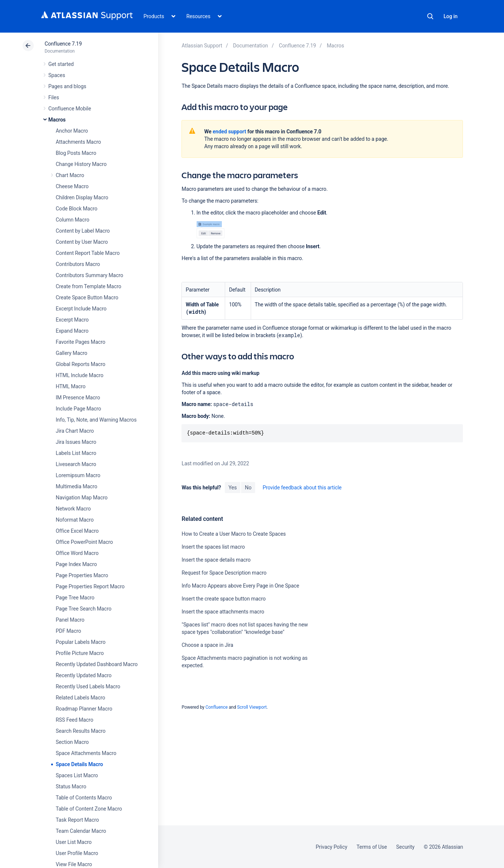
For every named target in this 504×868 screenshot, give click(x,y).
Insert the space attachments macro (223, 612)
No (248, 488)
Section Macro (72, 742)
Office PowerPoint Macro (84, 542)
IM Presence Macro (78, 398)
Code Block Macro (77, 209)
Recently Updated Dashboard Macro (97, 664)
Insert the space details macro (216, 560)
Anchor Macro (72, 131)
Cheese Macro (72, 186)
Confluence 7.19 (63, 44)
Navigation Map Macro (82, 498)
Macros (57, 120)
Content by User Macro (82, 242)
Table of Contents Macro (84, 798)
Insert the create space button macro (223, 599)
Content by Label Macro (83, 231)
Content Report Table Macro (88, 253)
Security (405, 847)
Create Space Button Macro (87, 297)
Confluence (217, 707)
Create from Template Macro (89, 286)
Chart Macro (70, 175)
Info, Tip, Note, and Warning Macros (96, 420)
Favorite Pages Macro (81, 342)
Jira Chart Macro (75, 431)
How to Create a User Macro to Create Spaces (233, 534)
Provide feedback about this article (302, 488)
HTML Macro (71, 386)
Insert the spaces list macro (213, 547)
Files (54, 97)
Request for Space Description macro (224, 573)
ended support (229, 132)
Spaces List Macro (77, 775)
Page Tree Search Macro (84, 609)
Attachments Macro (79, 142)
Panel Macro (70, 620)
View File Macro (74, 864)
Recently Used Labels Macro (88, 686)
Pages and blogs (67, 86)
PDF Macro (69, 631)
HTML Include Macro (80, 375)
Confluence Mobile (70, 109)
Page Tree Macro (75, 598)
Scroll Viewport (252, 707)
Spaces (57, 75)
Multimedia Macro (77, 486)
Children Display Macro (82, 197)
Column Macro (73, 220)
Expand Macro (72, 331)
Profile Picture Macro (80, 653)
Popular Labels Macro (81, 642)
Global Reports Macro (81, 364)
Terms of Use (372, 847)
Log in (451, 16)
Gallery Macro (72, 353)
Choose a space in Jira (207, 645)
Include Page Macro (79, 409)
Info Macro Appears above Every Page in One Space (240, 586)
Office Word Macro (77, 553)
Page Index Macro (76, 564)
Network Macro (74, 509)
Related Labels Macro (81, 698)
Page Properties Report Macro (90, 586)
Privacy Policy (332, 847)
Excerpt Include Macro (81, 309)
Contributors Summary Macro (90, 275)
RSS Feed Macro (75, 720)
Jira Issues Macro (76, 442)
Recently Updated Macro (84, 675)
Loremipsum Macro (78, 475)
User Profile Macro (77, 853)
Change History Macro (81, 164)
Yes (233, 488)
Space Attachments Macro (86, 753)
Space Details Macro (80, 764)
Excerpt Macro (72, 320)
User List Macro (74, 842)
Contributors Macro (78, 264)
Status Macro (71, 786)
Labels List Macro (76, 453)
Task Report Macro (78, 820)
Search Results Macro (81, 731)
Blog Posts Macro (76, 153)
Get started (61, 64)
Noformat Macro (75, 520)
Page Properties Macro (82, 575)
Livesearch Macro (76, 464)
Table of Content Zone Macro (89, 809)
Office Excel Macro (77, 531)
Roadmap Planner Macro (84, 709)
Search (430, 16)
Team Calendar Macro (81, 831)
